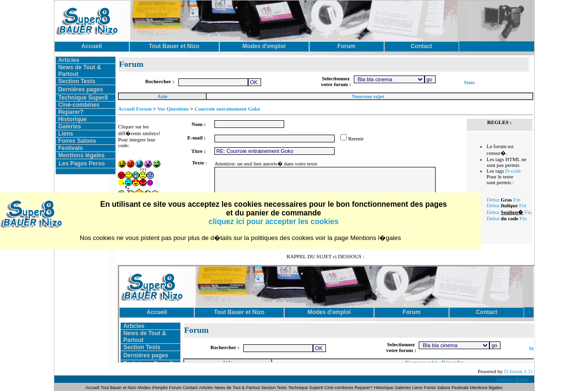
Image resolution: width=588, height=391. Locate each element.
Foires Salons (77, 141)
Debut (493, 200)
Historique (72, 119)
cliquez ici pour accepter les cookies (274, 221)
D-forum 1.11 (518, 371)
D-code (513, 171)
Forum (176, 388)
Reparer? (71, 112)
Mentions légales (81, 155)
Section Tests (77, 81)
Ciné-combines (79, 105)
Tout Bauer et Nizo (118, 388)
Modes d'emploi (153, 388)
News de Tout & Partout (237, 388)
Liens (66, 134)
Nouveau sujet (368, 96)
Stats (469, 82)
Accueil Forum (135, 109)
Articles (69, 60)
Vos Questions (173, 109)
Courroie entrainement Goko (228, 109)
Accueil (93, 388)
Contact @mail (513, 379)
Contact (190, 388)
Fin (517, 200)
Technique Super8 (83, 98)
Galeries (69, 126)
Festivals (70, 148)
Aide (163, 96)
